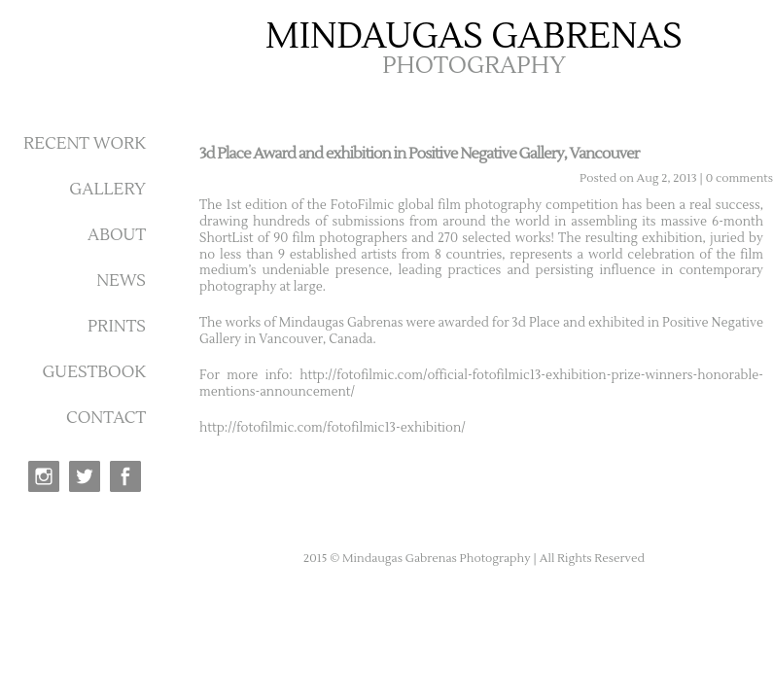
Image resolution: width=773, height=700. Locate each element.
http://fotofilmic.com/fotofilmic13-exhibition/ (333, 428)
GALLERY (107, 190)
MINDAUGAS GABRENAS (474, 37)
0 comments (739, 178)
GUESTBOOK (94, 372)
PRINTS (117, 327)
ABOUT (117, 235)
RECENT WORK (85, 144)
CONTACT (106, 418)
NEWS (121, 281)
